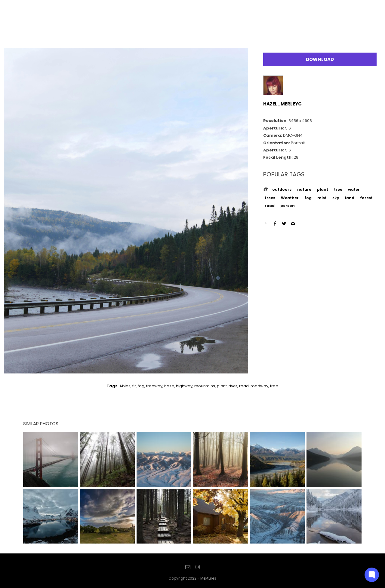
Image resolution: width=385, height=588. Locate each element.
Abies (125, 386)
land (350, 198)
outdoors (282, 189)
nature (304, 189)
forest (366, 198)
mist (322, 198)
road (270, 206)
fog (308, 198)
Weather (290, 198)
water (354, 189)
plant (323, 189)
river (233, 386)
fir (134, 386)
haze (169, 386)
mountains (205, 386)
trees (270, 198)
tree (338, 189)
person (288, 206)
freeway (154, 386)
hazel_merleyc (282, 104)
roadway (259, 386)
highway (184, 386)
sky (336, 198)
